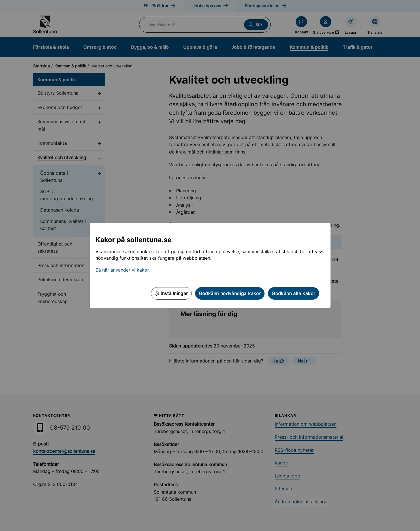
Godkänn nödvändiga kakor (230, 293)
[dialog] (210, 265)
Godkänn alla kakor (293, 293)
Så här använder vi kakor (122, 270)
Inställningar (171, 293)
